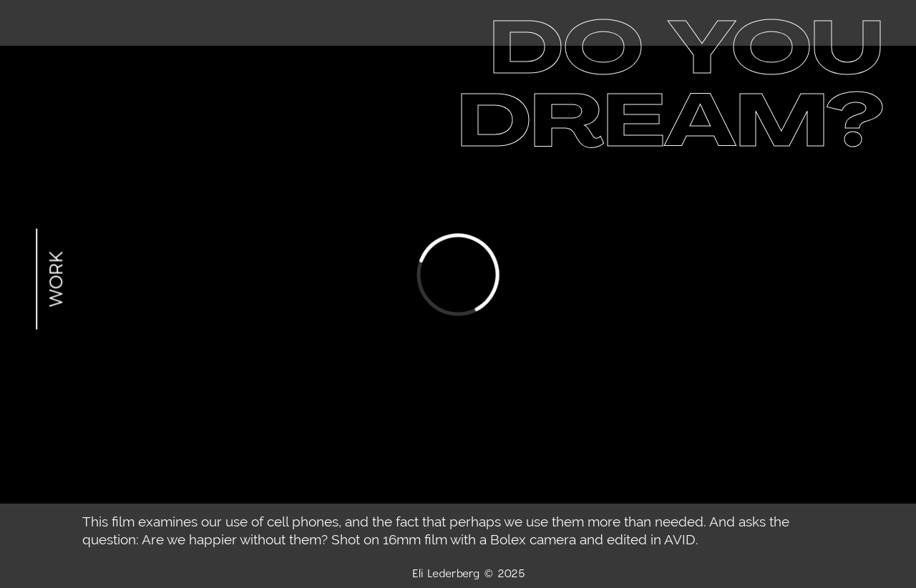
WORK (55, 279)
